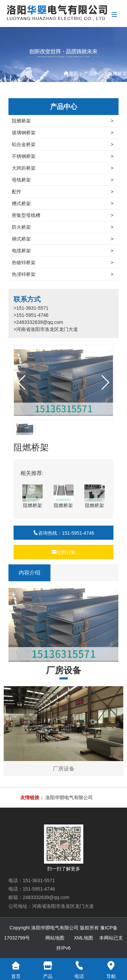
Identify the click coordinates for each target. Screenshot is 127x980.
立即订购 (64, 552)
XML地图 (83, 938)
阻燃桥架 (118, 74)
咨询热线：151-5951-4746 (63, 533)
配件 (63, 192)
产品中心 (93, 74)
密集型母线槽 (63, 215)
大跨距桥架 (63, 168)
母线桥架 (63, 180)
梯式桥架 (63, 239)
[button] (105, 383)
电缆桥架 (63, 251)
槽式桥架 (63, 203)
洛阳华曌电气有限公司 (69, 797)
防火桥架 (63, 227)
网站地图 (55, 938)
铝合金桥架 (63, 144)
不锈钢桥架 (63, 156)
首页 (73, 74)
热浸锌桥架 (63, 274)
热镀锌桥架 (63, 262)
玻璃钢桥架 (63, 133)
